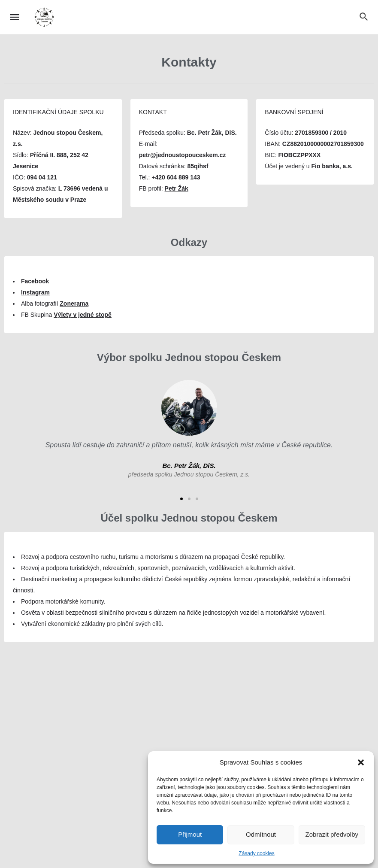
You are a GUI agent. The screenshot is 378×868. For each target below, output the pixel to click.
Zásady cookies (256, 853)
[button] (361, 762)
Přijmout (190, 834)
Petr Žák (177, 188)
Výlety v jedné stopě (83, 315)
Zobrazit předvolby (332, 834)
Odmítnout (261, 834)
